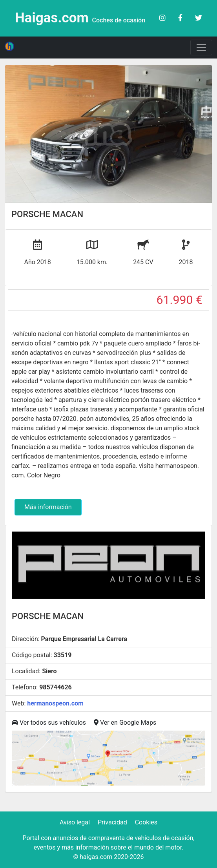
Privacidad (112, 822)
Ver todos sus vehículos (49, 723)
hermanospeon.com (55, 703)
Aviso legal (75, 822)
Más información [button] (48, 507)
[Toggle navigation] (201, 48)
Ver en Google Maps (125, 723)
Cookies (146, 822)
